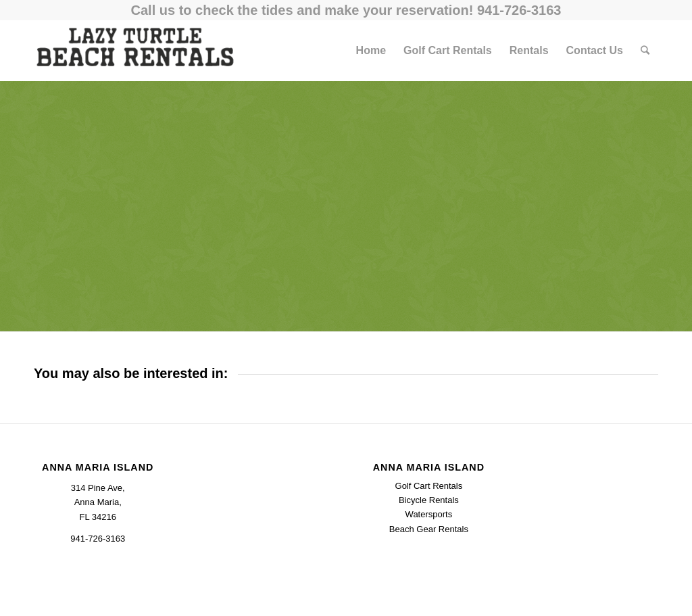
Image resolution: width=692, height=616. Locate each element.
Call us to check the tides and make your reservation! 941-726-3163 (346, 10)
